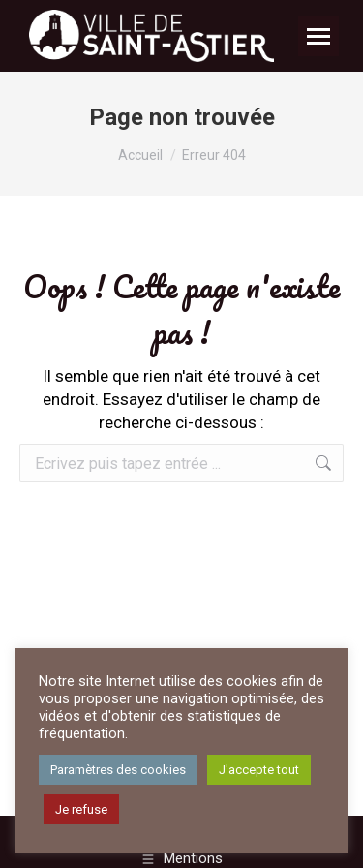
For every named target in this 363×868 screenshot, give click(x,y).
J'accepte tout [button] (259, 770)
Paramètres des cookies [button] (118, 770)
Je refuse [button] (81, 809)
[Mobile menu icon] (318, 36)
